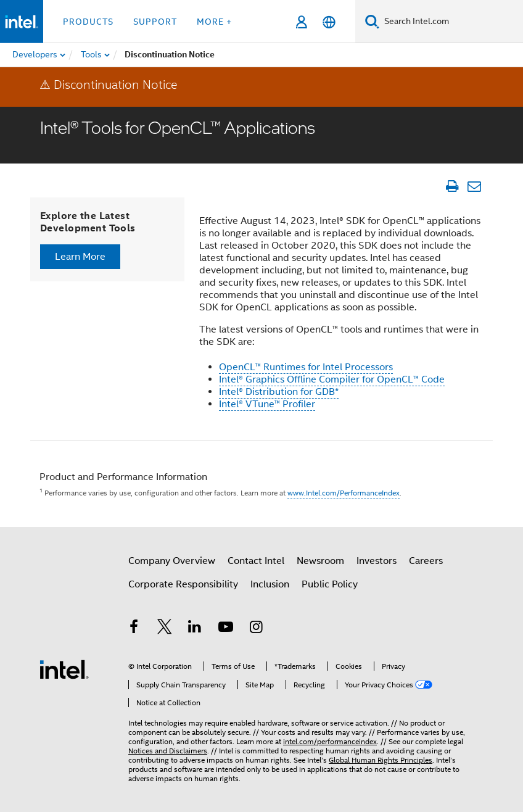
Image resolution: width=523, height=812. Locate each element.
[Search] (372, 21)
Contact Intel (256, 561)
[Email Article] (474, 186)
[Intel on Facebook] (134, 629)
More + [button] (214, 22)
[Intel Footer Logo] (64, 669)
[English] (329, 22)
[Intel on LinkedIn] (195, 629)
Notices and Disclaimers (168, 751)
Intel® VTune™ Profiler (267, 404)
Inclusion (270, 584)
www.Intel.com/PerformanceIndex (344, 493)
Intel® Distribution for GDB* (279, 392)
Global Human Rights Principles (381, 760)
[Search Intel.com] (451, 22)
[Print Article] (452, 186)
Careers (426, 561)
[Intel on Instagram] (256, 629)
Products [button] (88, 22)
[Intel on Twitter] (165, 629)
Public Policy (330, 584)
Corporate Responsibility (183, 584)
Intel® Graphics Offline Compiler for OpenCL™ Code (332, 379)
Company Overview (172, 561)
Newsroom (320, 561)
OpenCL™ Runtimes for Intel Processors (306, 367)
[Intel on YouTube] (226, 629)
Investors (377, 561)
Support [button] (155, 22)
